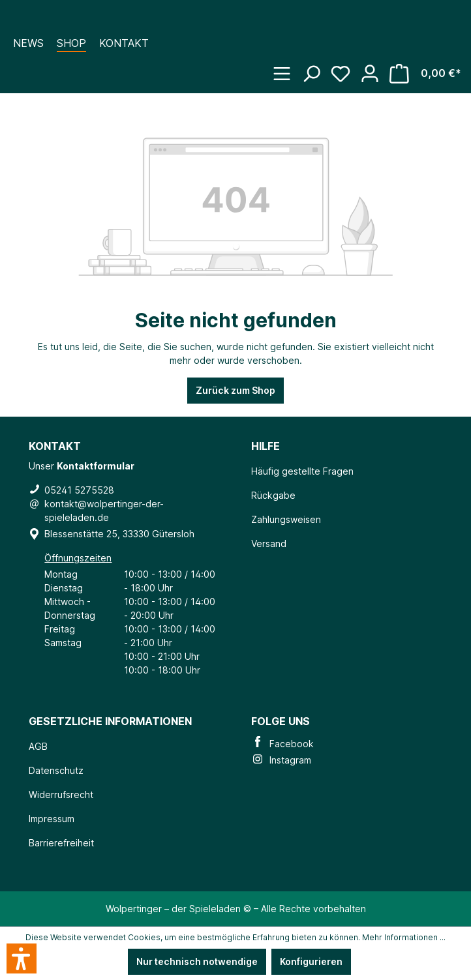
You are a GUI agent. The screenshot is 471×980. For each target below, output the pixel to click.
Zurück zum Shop (235, 390)
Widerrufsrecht (61, 794)
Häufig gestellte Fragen (302, 471)
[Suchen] (316, 67)
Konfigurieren (311, 961)
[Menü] (287, 67)
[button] (22, 958)
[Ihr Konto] (375, 67)
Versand (269, 543)
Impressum (52, 819)
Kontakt (124, 43)
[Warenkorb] (430, 69)
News (28, 43)
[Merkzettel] (345, 67)
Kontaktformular (96, 466)
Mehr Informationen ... (404, 937)
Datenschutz (56, 770)
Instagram (281, 760)
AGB (38, 746)
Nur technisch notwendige (197, 961)
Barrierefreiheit (61, 843)
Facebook (282, 744)
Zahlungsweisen (286, 519)
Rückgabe (273, 495)
